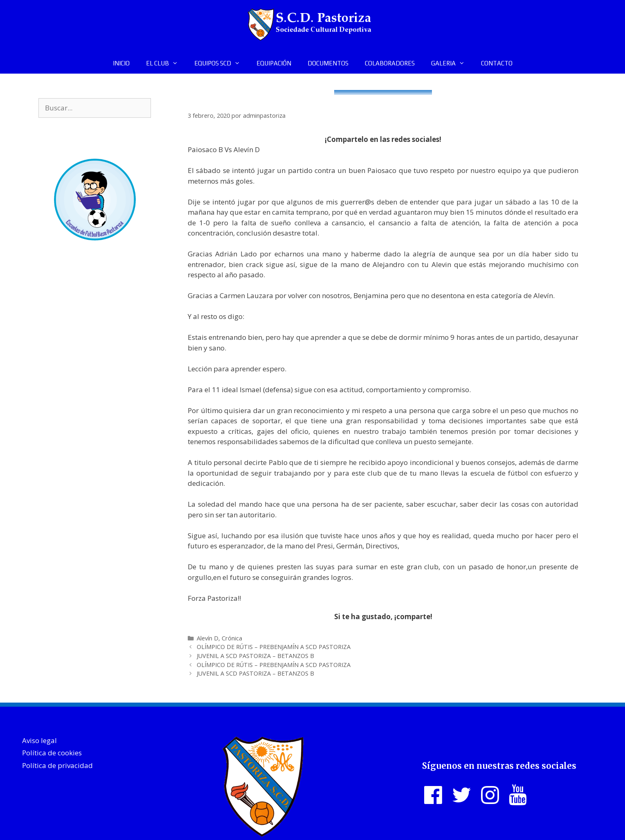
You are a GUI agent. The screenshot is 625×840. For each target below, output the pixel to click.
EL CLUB (166, 63)
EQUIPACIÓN (274, 63)
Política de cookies (52, 753)
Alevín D (208, 638)
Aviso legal (39, 740)
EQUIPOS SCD (221, 63)
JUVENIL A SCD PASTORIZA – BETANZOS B (255, 656)
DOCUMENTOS (328, 63)
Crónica (232, 638)
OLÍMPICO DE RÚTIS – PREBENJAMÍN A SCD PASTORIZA (274, 647)
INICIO (121, 63)
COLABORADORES (390, 63)
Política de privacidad (57, 765)
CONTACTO (497, 63)
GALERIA (452, 63)
